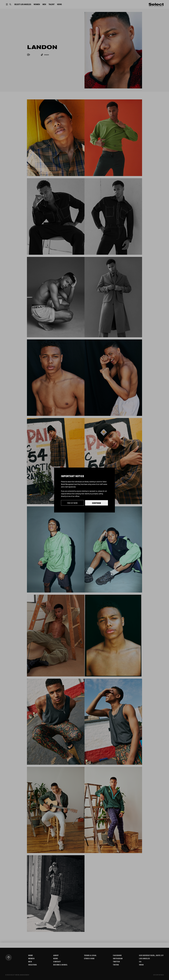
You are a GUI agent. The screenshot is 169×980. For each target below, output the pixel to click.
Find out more (72, 503)
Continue (97, 503)
